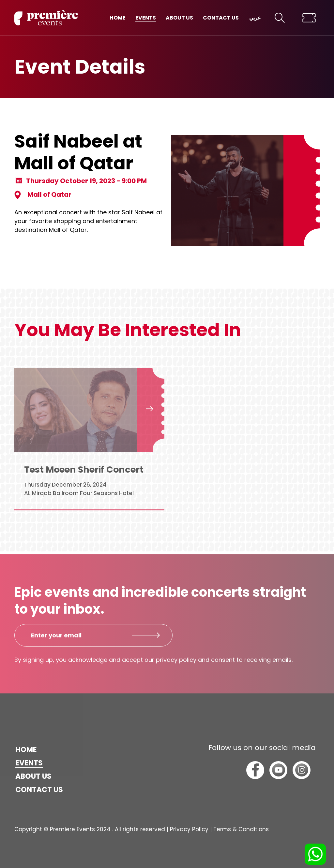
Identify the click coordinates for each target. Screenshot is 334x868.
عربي (255, 18)
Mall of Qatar (43, 195)
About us (179, 18)
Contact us (221, 18)
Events (146, 18)
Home (118, 18)
